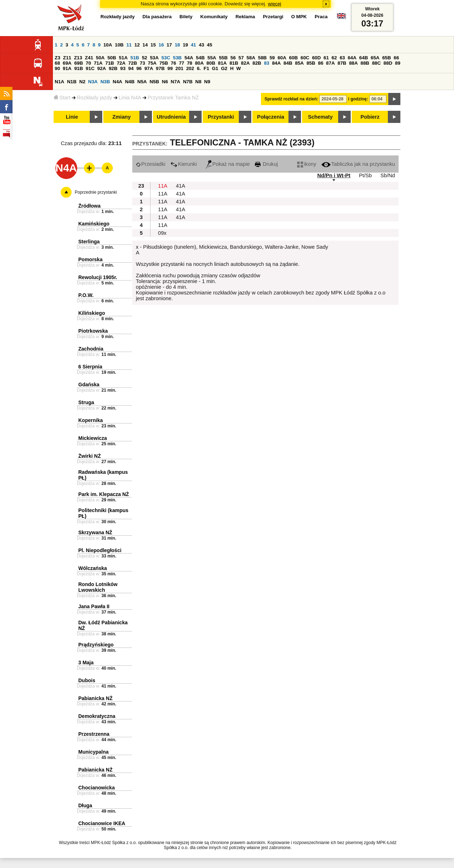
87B (342, 63)
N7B (188, 82)
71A (98, 63)
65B (386, 58)
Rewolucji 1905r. (98, 277)
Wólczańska (93, 568)
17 (169, 45)
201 (179, 68)
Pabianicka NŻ (95, 698)
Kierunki (184, 164)
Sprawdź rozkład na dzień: (291, 99)
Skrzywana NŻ (95, 532)
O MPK (299, 17)
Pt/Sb (365, 175)
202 (190, 68)
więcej (275, 4)
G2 (224, 68)
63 (342, 58)
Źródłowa (89, 206)
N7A (176, 82)
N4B (130, 82)
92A (102, 68)
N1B (72, 82)
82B (257, 63)
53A (154, 58)
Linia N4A (130, 98)
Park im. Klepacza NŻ (104, 494)
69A (67, 63)
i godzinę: (358, 99)
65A (375, 58)
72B (133, 63)
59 (272, 58)
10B (119, 45)
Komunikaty (214, 17)
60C (305, 58)
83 (267, 63)
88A (353, 63)
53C (166, 58)
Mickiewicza (93, 438)
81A (222, 63)
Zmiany (121, 117)
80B (211, 63)
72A (121, 63)
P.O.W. (86, 295)
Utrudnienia (171, 117)
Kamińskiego (94, 224)
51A (123, 58)
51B (135, 58)
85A (299, 63)
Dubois (87, 680)
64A (352, 58)
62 (334, 58)
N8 (198, 82)
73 (142, 63)
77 (181, 63)
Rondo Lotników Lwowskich (98, 587)
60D (316, 58)
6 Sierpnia (90, 367)
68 (57, 63)
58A (251, 58)
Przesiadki (151, 164)
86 (321, 63)
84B (288, 63)
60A (282, 58)
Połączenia (271, 117)
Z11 (67, 58)
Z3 (58, 58)
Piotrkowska (93, 331)
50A (100, 58)
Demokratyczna (97, 716)
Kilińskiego (92, 313)
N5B (154, 82)
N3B (105, 82)
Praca (321, 17)
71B (110, 63)
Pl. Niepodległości (100, 550)
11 (129, 45)
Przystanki (221, 117)
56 (233, 58)
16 (161, 45)
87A (330, 63)
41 (194, 45)
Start (62, 98)
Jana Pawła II (94, 606)
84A (276, 63)
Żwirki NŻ (90, 456)
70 (88, 63)
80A (199, 63)
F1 (206, 68)
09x (162, 233)
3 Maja (86, 663)
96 (139, 68)
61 (326, 58)
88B (365, 63)
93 (123, 68)
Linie (72, 117)
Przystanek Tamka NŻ (173, 98)
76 (174, 63)
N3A (93, 82)
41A (181, 186)
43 (201, 45)
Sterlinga (89, 242)
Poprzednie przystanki (96, 192)
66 (396, 58)
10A (108, 45)
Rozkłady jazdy (95, 98)
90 (57, 68)
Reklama (245, 17)
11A (163, 186)
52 (145, 58)
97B (160, 68)
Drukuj (266, 164)
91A (67, 68)
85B (311, 63)
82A (245, 63)
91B (79, 68)
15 (153, 45)
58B (262, 58)
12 (137, 45)
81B (234, 63)
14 (145, 45)
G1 (215, 68)
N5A (142, 82)
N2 (82, 82)
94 (131, 68)
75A (152, 63)
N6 (165, 82)
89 (398, 63)
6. (199, 68)
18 (177, 45)
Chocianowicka (97, 788)
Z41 (89, 58)
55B (223, 58)
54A (189, 58)
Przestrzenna (94, 734)
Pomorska (90, 259)
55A (212, 58)
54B (200, 58)
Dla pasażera (157, 17)
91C (90, 68)
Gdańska (89, 385)
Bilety (186, 17)
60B (293, 58)
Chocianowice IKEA (102, 823)
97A (149, 68)
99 (170, 68)
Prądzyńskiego (96, 645)
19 (185, 45)
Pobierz (370, 117)
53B (177, 58)
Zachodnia (91, 349)
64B (364, 58)
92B (113, 68)
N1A (60, 82)
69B (79, 63)
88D (388, 63)
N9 (207, 82)
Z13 (78, 58)
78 (190, 63)
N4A (117, 82)
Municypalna (93, 752)
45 (210, 45)
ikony (307, 164)
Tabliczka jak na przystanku (358, 164)
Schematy (320, 117)
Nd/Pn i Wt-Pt (334, 175)
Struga (86, 402)
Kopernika (90, 420)
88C (376, 63)
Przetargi (273, 17)
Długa (85, 805)
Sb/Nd (388, 175)
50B (112, 58)
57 (241, 58)
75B (164, 63)
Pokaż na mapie (228, 164)
